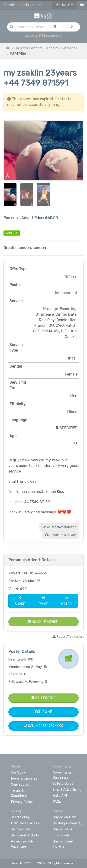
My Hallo (64, 5)
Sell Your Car (21, 829)
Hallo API (60, 796)
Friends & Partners (28, 48)
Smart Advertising (67, 790)
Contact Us (20, 784)
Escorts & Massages (44, 35)
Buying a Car (63, 829)
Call (43, 726)
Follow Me (44, 712)
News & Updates (24, 778)
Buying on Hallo (65, 817)
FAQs (57, 802)
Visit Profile (43, 698)
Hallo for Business (25, 823)
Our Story (18, 772)
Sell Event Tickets (25, 835)
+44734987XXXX (50, 726)
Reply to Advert (43, 622)
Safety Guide (63, 784)
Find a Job (61, 835)
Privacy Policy (22, 802)
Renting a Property (68, 823)
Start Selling (21, 817)
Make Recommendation (59, 527)
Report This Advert (60, 535)
